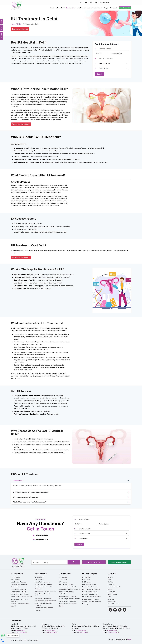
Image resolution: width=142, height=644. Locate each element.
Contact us (111, 599)
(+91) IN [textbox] (98, 53)
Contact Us (114, 8)
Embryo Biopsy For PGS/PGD (67, 601)
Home (52, 8)
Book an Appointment (20, 29)
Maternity (14, 606)
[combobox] (102, 54)
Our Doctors (81, 8)
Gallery (110, 589)
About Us (59, 8)
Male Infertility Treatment (19, 582)
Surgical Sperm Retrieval (19, 592)
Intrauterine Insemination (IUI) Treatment (44, 588)
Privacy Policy (112, 601)
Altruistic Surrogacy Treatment (20, 603)
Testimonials (112, 592)
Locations (105, 2)
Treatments (71, 8)
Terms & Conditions (114, 604)
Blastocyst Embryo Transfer (91, 599)
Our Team (111, 582)
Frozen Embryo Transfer (90, 594)
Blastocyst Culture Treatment (20, 594)
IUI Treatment (15, 587)
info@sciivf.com (20, 630)
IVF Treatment (15, 577)
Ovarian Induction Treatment (20, 584)
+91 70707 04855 (52, 632)
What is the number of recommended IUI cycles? (31, 492)
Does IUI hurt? (18, 481)
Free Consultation (125, 8)
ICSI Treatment (15, 579)
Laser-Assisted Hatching (18, 589)
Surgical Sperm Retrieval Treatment (42, 595)
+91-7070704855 (21, 632)
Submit (100, 74)
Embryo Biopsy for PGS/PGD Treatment (20, 600)
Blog (109, 579)
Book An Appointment (119, 562)
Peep (127, 640)
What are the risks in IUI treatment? (26, 497)
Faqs (109, 597)
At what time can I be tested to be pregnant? (30, 502)
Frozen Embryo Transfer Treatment (22, 597)
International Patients (95, 8)
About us (111, 577)
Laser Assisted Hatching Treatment (45, 591)
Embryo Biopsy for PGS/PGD (91, 589)
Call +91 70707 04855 (21, 124)
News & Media (112, 594)
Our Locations (94, 562)
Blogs (106, 8)
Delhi (19, 24)
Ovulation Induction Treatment (91, 597)
